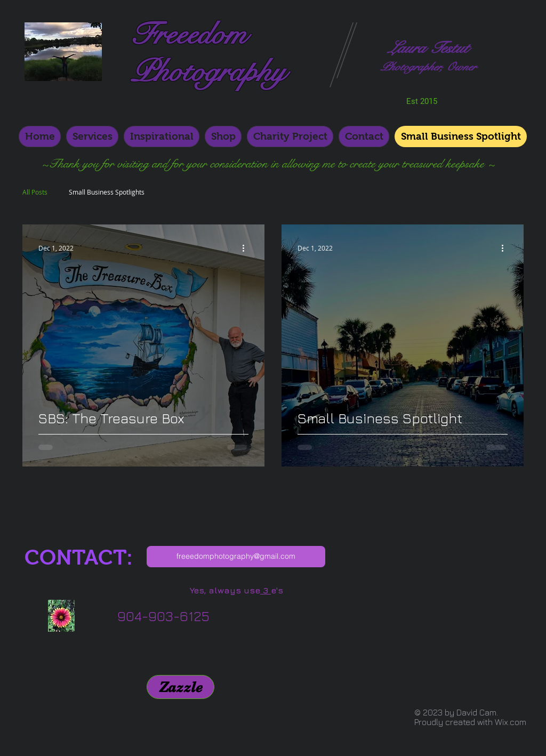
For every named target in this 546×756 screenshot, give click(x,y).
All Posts (35, 192)
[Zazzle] (180, 687)
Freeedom (188, 35)
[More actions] (247, 248)
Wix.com (511, 722)
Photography (208, 72)
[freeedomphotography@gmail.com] (236, 557)
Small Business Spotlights (107, 192)
